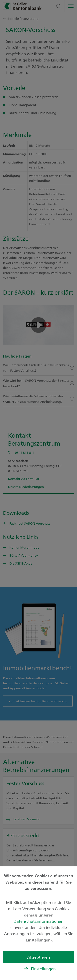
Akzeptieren (38, 957)
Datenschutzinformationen (38, 921)
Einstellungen (43, 969)
